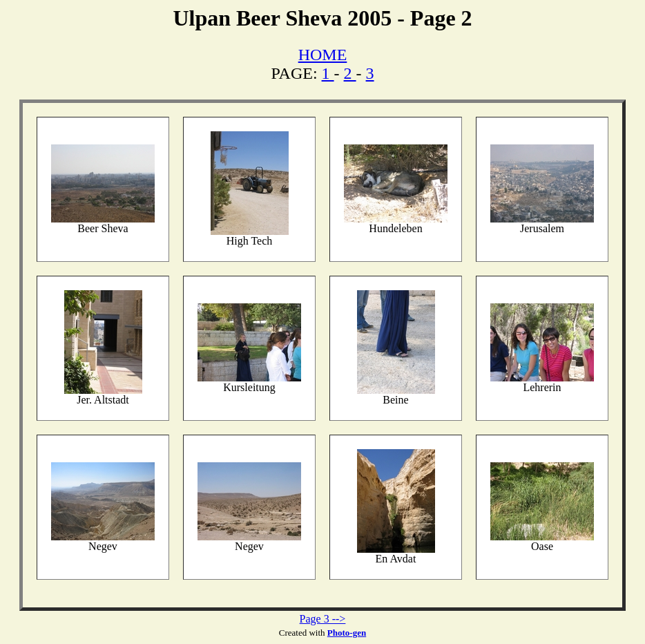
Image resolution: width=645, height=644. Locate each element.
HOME (323, 55)
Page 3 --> (323, 619)
